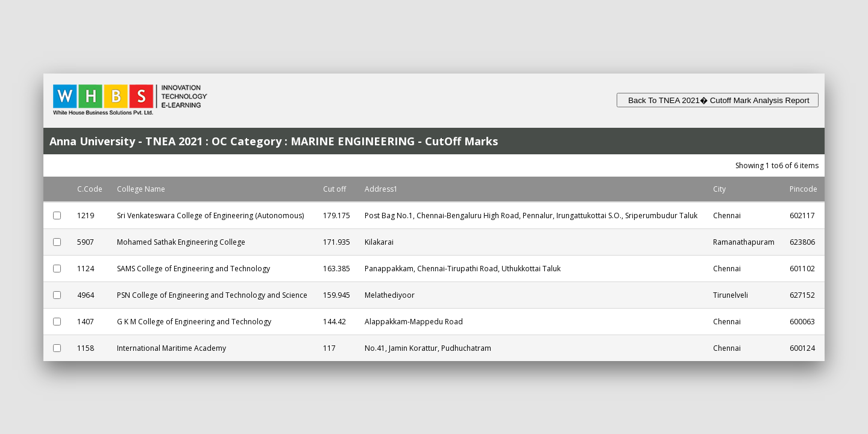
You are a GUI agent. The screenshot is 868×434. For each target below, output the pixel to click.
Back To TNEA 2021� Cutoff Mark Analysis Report (718, 100)
